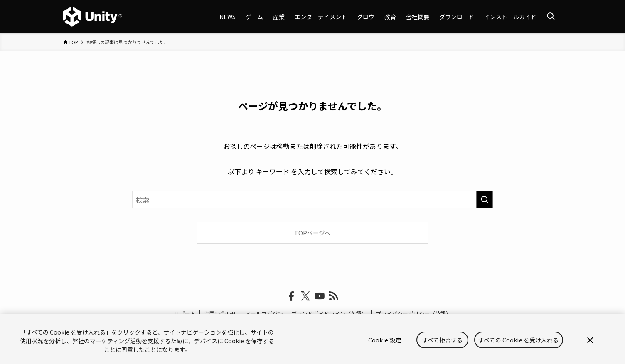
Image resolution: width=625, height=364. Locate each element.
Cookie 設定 (385, 340)
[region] (312, 339)
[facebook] (291, 296)
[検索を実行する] (485, 200)
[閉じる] (590, 340)
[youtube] (320, 296)
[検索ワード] (312, 200)
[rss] (334, 296)
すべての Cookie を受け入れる (519, 340)
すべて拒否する (442, 340)
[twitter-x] (305, 296)
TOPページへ (312, 233)
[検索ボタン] (551, 17)
